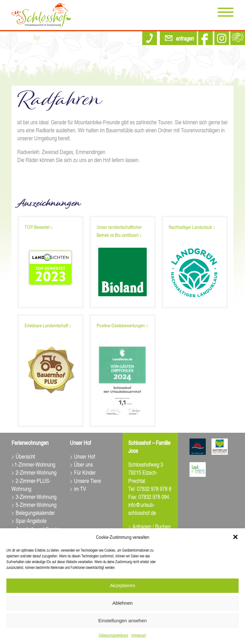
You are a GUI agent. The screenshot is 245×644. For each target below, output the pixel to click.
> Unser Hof (82, 456)
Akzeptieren (122, 585)
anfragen (185, 38)
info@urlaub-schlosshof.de (142, 508)
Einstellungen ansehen (122, 621)
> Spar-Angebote (29, 520)
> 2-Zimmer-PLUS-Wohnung (31, 485)
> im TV (78, 489)
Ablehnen (122, 603)
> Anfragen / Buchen (149, 526)
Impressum (139, 635)
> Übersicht (23, 456)
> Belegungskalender (33, 512)
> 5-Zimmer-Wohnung (34, 504)
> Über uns (81, 464)
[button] (235, 537)
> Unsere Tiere (85, 481)
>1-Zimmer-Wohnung (33, 464)
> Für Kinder (83, 472)
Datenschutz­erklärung (113, 635)
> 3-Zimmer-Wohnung (34, 497)
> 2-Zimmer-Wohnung (34, 472)
